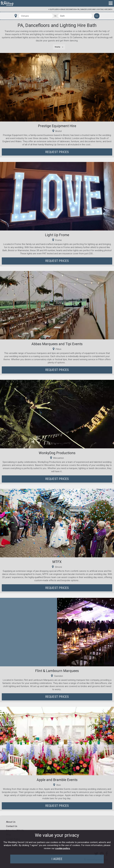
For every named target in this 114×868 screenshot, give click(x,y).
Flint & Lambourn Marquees (57, 671)
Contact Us (12, 826)
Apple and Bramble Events (57, 780)
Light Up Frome (57, 235)
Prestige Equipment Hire (57, 126)
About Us (11, 822)
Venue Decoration (68, 9)
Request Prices (57, 152)
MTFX (57, 562)
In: (56, 16)
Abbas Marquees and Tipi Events (57, 344)
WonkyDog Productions (57, 453)
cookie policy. (63, 848)
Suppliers (54, 9)
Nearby (58, 47)
